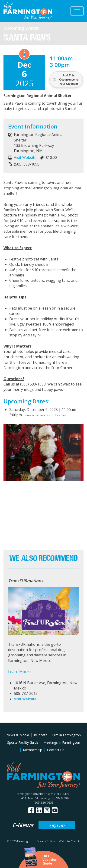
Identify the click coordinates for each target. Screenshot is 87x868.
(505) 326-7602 (43, 802)
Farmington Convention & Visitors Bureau (43, 794)
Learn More (18, 672)
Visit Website (25, 157)
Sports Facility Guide (23, 742)
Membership (33, 750)
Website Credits (70, 841)
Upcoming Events (21, 28)
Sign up (57, 825)
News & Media (18, 735)
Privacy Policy (46, 841)
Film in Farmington (66, 735)
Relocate (41, 735)
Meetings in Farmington (62, 742)
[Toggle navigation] (77, 11)
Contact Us (56, 750)
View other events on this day (45, 415)
